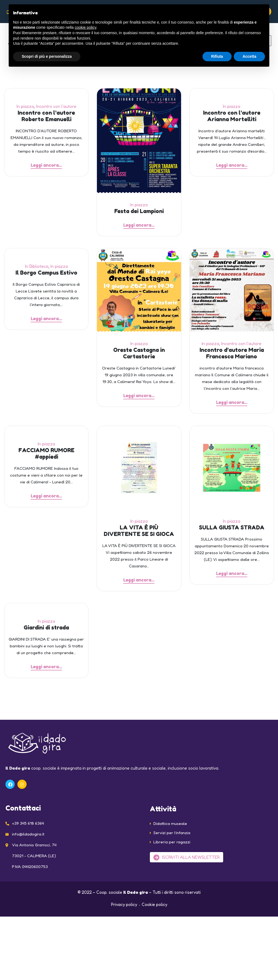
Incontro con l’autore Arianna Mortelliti (232, 116)
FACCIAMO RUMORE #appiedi (46, 457)
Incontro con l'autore (56, 106)
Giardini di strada (46, 633)
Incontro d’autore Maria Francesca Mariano (232, 355)
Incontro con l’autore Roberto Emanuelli (46, 116)
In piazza (25, 106)
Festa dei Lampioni (139, 211)
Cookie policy (154, 911)
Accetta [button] (249, 56)
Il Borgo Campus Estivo (46, 275)
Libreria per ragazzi (172, 849)
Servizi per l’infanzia (172, 840)
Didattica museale (170, 830)
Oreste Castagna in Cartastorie (139, 355)
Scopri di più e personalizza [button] (47, 56)
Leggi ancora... (46, 165)
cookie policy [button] (85, 27)
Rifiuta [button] (217, 56)
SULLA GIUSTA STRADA (232, 531)
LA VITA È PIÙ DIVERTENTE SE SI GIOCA (139, 534)
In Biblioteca (37, 268)
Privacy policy (124, 911)
